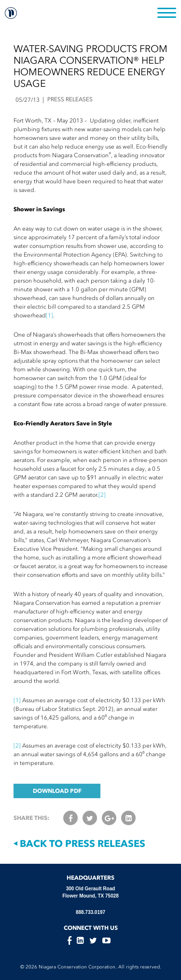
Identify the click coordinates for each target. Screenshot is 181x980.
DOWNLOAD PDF (57, 791)
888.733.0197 (90, 912)
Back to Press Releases (79, 844)
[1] (49, 315)
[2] (102, 495)
